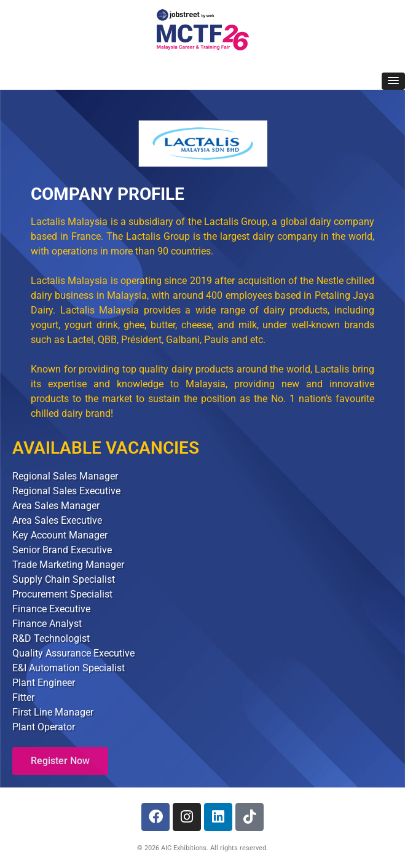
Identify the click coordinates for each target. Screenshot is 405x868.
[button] (393, 81)
